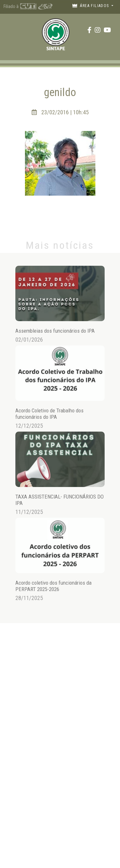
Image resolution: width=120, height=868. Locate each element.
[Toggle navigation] (11, 30)
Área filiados (91, 6)
